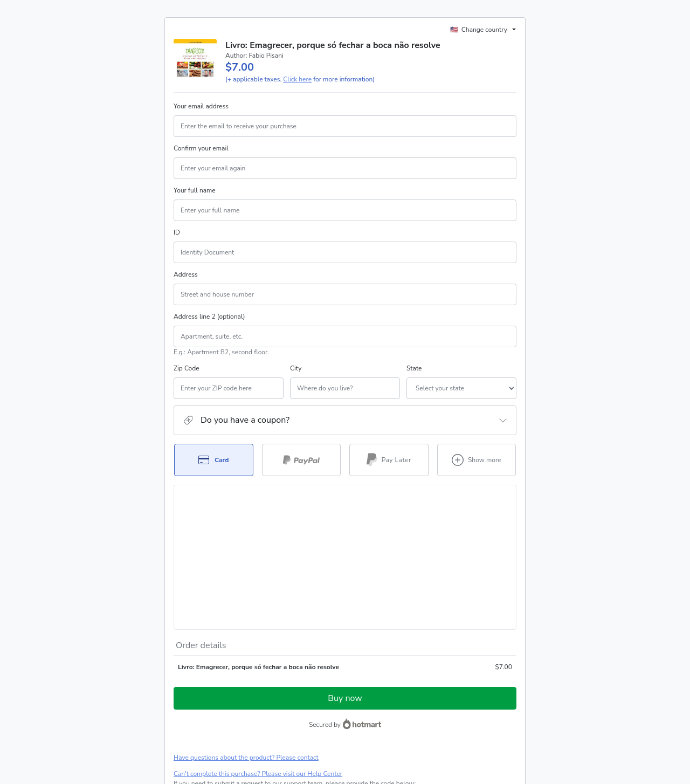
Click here (297, 79)
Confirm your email (201, 148)
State (356, 368)
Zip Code (187, 368)
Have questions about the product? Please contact (246, 631)
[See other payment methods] (477, 460)
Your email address (201, 106)
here (275, 740)
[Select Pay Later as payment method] (389, 460)
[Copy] (239, 667)
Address (186, 274)
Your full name (195, 190)
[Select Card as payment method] (214, 460)
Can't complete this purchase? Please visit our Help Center (258, 647)
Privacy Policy (468, 712)
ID (177, 232)
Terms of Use (425, 712)
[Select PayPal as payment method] (302, 460)
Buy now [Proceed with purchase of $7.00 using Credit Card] (345, 572)
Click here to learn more (304, 684)
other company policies (207, 721)
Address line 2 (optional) (209, 317)
